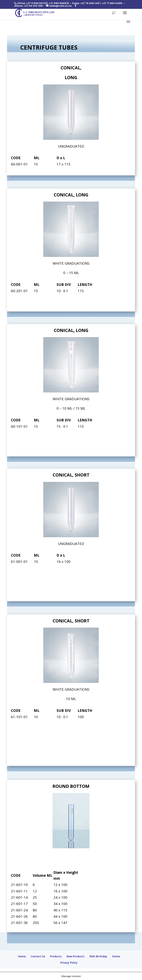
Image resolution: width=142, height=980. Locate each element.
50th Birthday (98, 956)
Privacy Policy (69, 963)
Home (22, 956)
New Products (75, 956)
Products (56, 956)
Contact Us (38, 956)
